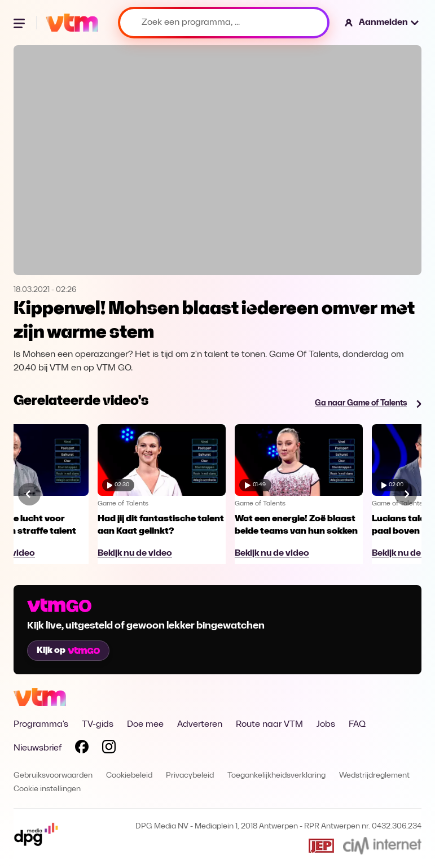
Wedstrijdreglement (374, 776)
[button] (382, 23)
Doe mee (145, 725)
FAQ (357, 725)
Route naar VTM (269, 725)
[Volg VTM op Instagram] (109, 749)
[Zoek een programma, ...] (224, 23)
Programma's (41, 725)
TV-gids (98, 725)
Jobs (326, 725)
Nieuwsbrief (38, 748)
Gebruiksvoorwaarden (53, 776)
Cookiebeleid (129, 776)
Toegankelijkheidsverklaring (276, 776)
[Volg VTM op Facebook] (82, 749)
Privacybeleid (190, 776)
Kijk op (68, 651)
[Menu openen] (20, 23)
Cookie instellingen (47, 789)
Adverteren (200, 725)
